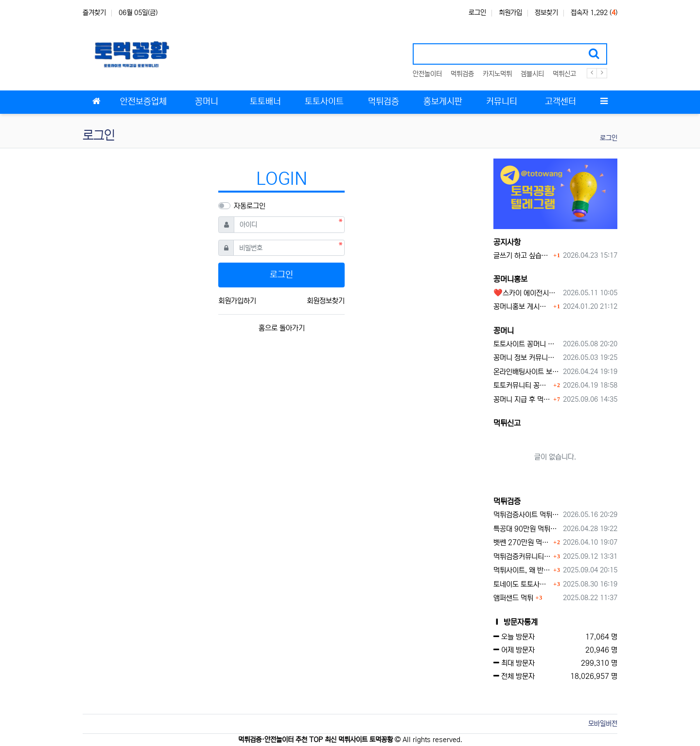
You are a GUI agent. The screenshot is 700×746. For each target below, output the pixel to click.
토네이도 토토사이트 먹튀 (522, 584)
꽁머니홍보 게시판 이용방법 (522, 307)
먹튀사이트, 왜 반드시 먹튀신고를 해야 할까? (522, 570)
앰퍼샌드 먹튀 (513, 598)
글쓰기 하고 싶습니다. (522, 256)
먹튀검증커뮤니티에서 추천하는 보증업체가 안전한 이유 (522, 557)
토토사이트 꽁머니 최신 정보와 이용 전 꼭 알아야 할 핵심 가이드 (527, 344)
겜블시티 (532, 74)
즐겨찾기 (94, 13)
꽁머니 (504, 331)
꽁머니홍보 (510, 279)
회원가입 (510, 13)
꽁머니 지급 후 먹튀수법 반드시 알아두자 (522, 400)
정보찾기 (546, 13)
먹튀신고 (564, 74)
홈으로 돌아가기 (282, 328)
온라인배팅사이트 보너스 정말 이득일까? (527, 372)
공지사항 (507, 242)
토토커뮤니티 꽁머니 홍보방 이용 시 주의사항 (522, 385)
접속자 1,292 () (594, 13)
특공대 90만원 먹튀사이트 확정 (527, 529)
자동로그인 (250, 206)
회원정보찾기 (326, 301)
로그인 (477, 13)
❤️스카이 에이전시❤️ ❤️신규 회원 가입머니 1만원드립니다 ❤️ (527, 293)
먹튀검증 (462, 74)
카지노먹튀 (497, 74)
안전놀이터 (427, 74)
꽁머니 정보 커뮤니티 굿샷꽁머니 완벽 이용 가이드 (527, 358)
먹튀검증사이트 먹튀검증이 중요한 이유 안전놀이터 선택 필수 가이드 (527, 515)
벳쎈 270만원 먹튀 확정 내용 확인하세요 (522, 542)
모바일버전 (603, 724)
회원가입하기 (237, 301)
